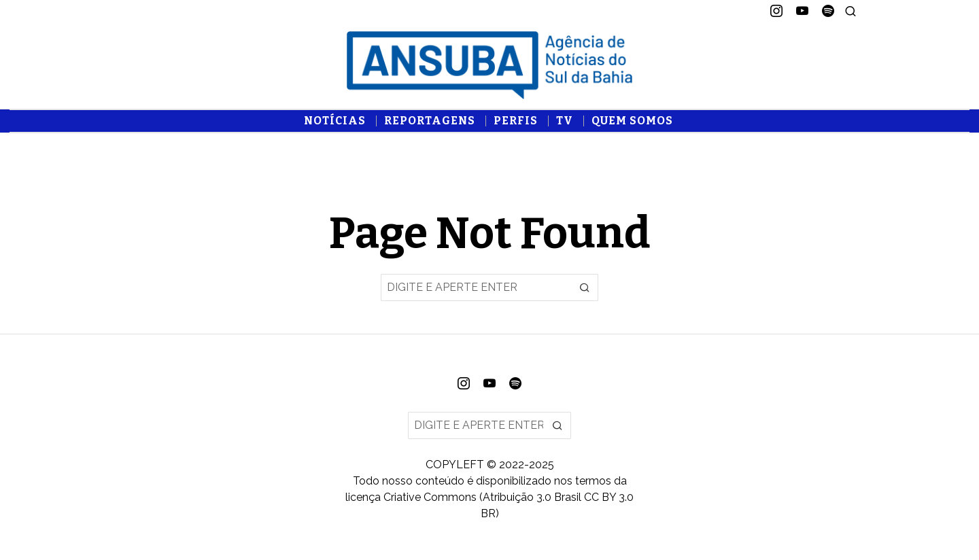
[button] (585, 287)
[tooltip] (776, 11)
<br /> (489, 184)
